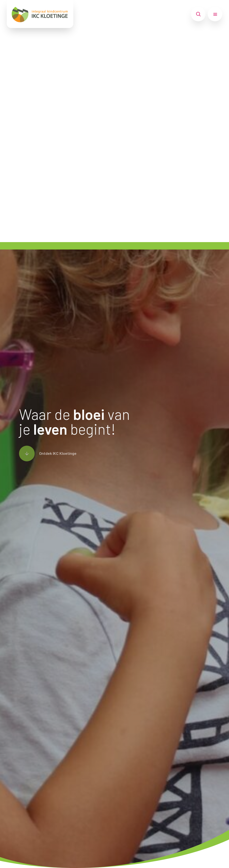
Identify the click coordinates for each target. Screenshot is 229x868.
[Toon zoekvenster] (198, 14)
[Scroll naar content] (48, 454)
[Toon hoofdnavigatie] (215, 14)
